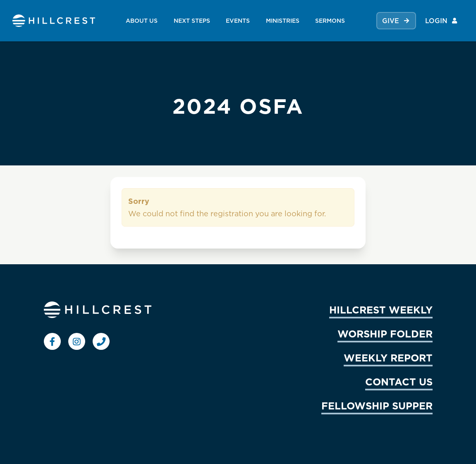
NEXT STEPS (192, 20)
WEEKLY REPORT (388, 358)
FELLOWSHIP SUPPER (377, 406)
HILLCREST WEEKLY (381, 310)
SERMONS (330, 20)
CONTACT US (399, 382)
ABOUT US (142, 20)
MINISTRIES (283, 20)
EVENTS (238, 20)
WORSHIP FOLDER (385, 334)
